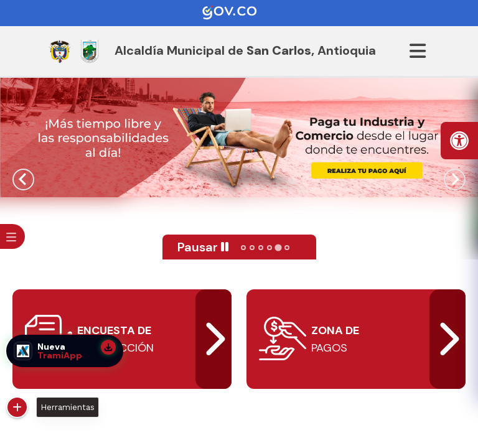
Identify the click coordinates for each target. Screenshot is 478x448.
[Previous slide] (23, 180)
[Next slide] (455, 180)
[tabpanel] (239, 138)
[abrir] (356, 339)
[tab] (243, 248)
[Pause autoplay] (203, 247)
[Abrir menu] (418, 51)
